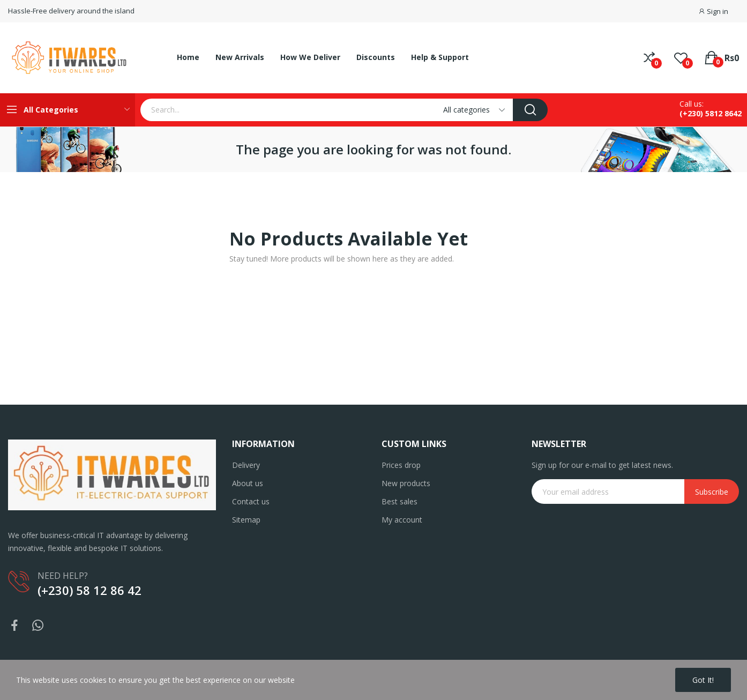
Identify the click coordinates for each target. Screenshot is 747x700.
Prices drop (401, 465)
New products (406, 483)
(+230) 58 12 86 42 (89, 590)
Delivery (246, 465)
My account (402, 520)
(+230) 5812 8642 (711, 114)
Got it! (703, 680)
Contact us (251, 501)
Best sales (399, 501)
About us (248, 483)
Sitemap (246, 520)
